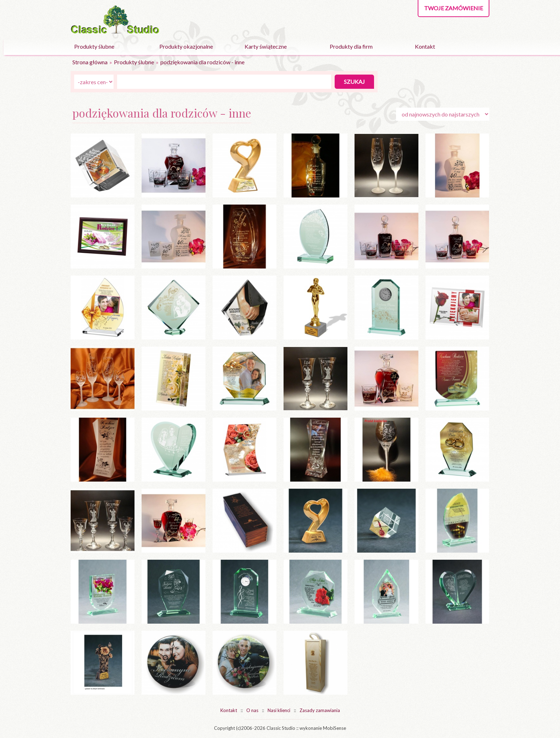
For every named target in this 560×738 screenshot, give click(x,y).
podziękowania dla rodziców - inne (202, 62)
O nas (252, 710)
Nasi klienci (279, 710)
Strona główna (90, 62)
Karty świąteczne (266, 46)
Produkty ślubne (94, 46)
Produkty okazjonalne (186, 46)
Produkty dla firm (351, 46)
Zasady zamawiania (320, 710)
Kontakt (425, 46)
